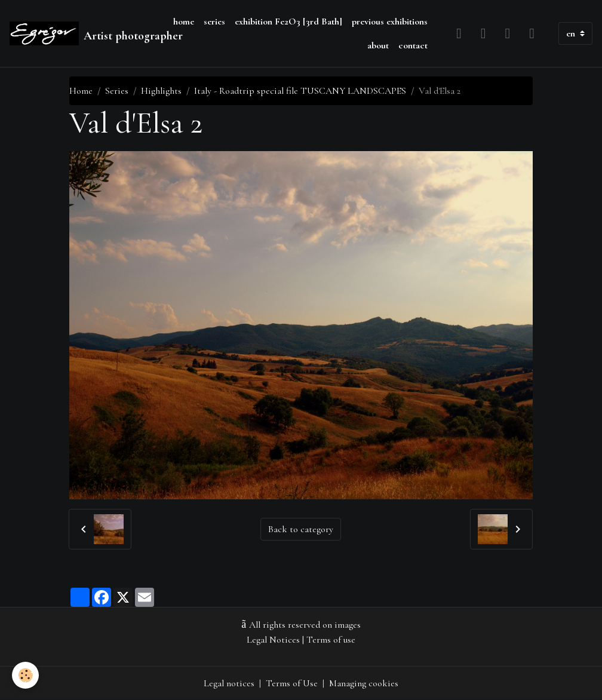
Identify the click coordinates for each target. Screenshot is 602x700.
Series (117, 91)
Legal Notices (273, 640)
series (214, 22)
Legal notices (229, 683)
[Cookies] (25, 675)
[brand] (84, 33)
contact (413, 45)
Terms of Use (292, 683)
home (184, 22)
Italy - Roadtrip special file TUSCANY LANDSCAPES (300, 91)
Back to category (301, 529)
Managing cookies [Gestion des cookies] (364, 683)
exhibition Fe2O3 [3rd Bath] (288, 22)
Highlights (161, 91)
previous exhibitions (390, 22)
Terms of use (331, 640)
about (378, 45)
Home (81, 91)
